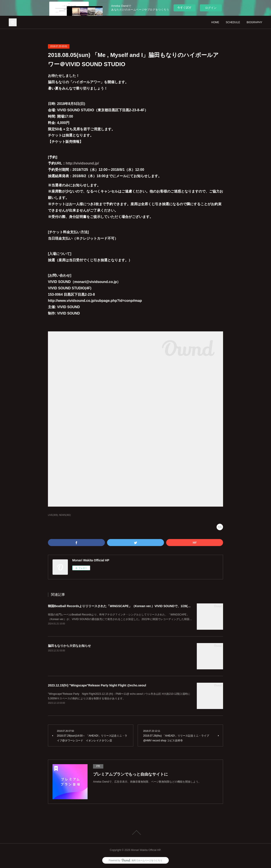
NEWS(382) (65, 515)
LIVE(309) (53, 515)
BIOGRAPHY (254, 22)
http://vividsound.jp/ (82, 163)
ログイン (211, 8)
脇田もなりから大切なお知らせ (69, 646)
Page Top (135, 833)
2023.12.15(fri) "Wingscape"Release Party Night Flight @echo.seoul (97, 685)
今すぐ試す (184, 8)
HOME (215, 22)
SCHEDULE (233, 22)
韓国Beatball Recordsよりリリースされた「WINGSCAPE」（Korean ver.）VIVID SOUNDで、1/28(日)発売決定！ (128, 606)
